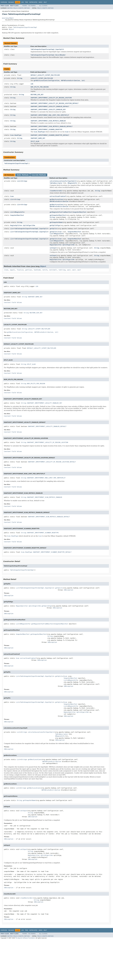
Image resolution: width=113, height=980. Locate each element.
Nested (10, 8)
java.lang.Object (8, 18)
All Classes (43, 6)
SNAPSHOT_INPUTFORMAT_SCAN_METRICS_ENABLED (48, 121)
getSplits (54, 229)
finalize (20, 270)
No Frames (32, 6)
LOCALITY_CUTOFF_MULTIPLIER (42, 78)
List (19, 181)
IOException (68, 590)
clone (6, 270)
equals (13, 270)
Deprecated (33, 2)
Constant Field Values (13, 302)
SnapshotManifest (80, 212)
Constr (21, 8)
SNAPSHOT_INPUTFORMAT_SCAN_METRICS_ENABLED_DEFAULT (52, 126)
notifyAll (53, 270)
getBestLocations (56, 199)
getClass (29, 270)
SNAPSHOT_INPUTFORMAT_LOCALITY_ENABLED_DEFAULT (50, 106)
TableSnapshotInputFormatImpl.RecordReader (48, 55)
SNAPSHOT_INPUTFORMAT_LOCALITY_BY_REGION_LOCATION (51, 98)
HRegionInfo (72, 183)
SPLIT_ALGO (35, 141)
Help (45, 2)
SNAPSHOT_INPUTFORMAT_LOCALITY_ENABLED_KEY (48, 109)
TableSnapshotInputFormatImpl (25, 27)
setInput (53, 248)
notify (45, 270)
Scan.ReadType (16, 135)
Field (15, 8)
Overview (4, 2)
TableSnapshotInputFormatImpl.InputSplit (47, 49)
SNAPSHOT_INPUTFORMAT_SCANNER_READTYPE (46, 129)
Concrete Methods (39, 175)
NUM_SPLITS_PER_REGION (40, 87)
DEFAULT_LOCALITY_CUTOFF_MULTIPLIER (45, 75)
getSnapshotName (56, 222)
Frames (25, 6)
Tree (27, 2)
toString (62, 270)
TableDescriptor (56, 183)
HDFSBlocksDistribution (59, 201)
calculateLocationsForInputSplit (63, 181)
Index (41, 2)
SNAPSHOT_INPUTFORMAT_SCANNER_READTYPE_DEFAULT (50, 135)
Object (11, 29)
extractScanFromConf (58, 196)
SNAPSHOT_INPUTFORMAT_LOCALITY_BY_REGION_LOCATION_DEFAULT (55, 103)
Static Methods (23, 175)
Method (27, 8)
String (20, 78)
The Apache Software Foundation (25, 938)
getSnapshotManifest (58, 215)
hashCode (37, 270)
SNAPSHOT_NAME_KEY (38, 138)
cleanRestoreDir (56, 191)
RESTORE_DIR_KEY (37, 95)
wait (69, 270)
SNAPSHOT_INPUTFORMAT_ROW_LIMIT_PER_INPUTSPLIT (50, 115)
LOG (32, 84)
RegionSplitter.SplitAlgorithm (23, 225)
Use (22, 2)
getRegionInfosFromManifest (61, 212)
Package (11, 2)
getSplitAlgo (55, 225)
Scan (12, 196)
